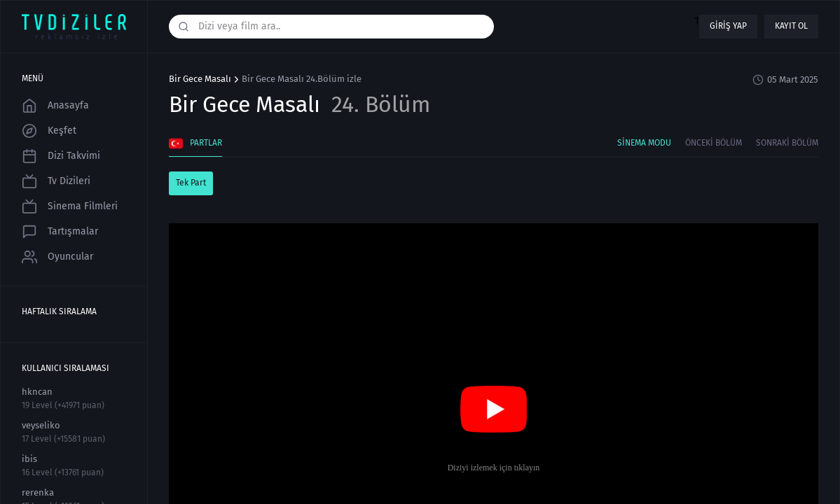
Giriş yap (728, 26)
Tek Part (191, 183)
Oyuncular (57, 257)
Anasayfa (55, 106)
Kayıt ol (791, 26)
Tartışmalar (60, 232)
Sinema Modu (644, 143)
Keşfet (49, 131)
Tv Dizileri (56, 181)
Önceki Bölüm (714, 143)
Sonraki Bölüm (787, 143)
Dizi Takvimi (61, 156)
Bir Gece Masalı (200, 79)
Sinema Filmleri (70, 206)
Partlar (195, 143)
